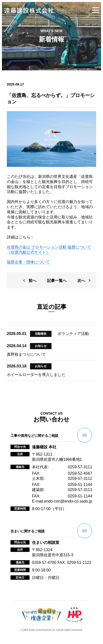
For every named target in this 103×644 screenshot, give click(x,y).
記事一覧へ (57, 281)
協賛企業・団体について (28, 262)
